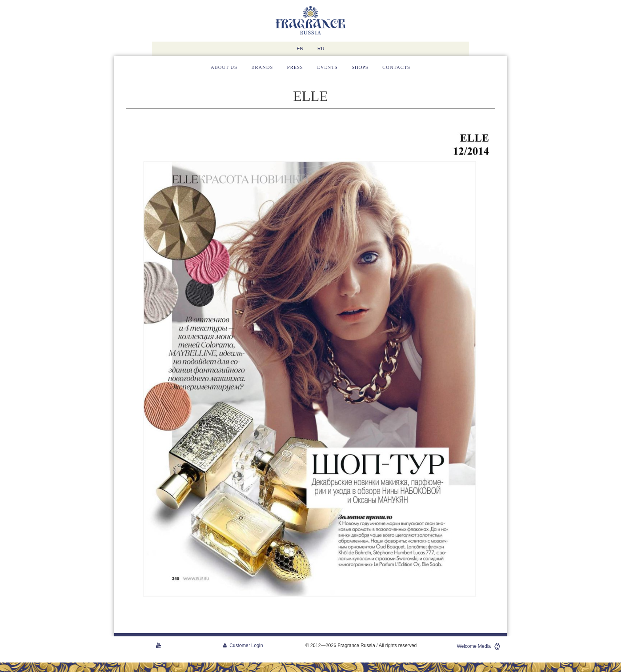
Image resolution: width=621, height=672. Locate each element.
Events (328, 67)
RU (321, 49)
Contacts (396, 67)
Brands (262, 67)
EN (300, 49)
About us (224, 67)
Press (295, 67)
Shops (360, 67)
